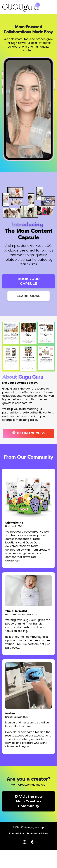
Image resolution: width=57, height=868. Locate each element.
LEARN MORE (28, 296)
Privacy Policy (16, 833)
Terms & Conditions (37, 833)
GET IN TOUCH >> (29, 433)
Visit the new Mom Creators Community (28, 801)
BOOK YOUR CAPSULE (29, 281)
